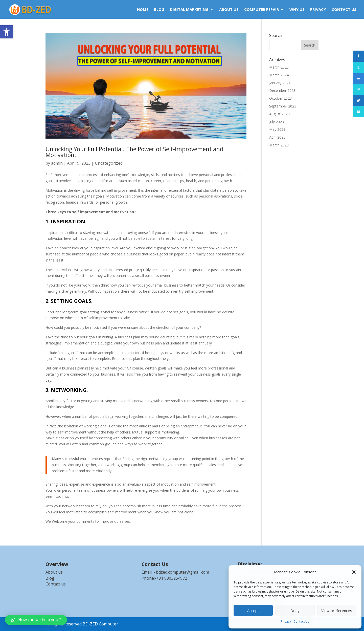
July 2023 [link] (277, 122)
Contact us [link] (56, 584)
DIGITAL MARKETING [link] (189, 10)
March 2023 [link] (279, 145)
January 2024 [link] (280, 83)
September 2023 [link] (283, 106)
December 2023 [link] (282, 90)
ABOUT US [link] (229, 10)
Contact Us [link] (301, 622)
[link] (7, 32)
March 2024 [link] (279, 75)
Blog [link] (50, 578)
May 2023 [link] (277, 129)
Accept (253, 611)
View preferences (337, 611)
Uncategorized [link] (109, 163)
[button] (354, 572)
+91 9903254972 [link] (172, 578)
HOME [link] (143, 10)
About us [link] (54, 572)
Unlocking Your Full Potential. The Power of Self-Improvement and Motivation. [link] (134, 152)
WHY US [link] (297, 10)
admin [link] (57, 163)
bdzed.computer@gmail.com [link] (183, 572)
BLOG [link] (159, 10)
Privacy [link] (286, 622)
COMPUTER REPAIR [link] (261, 10)
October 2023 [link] (280, 98)
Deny (295, 611)
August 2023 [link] (279, 114)
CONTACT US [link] (344, 10)
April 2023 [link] (277, 137)
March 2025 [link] (279, 67)
